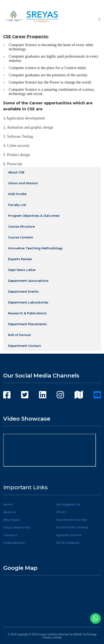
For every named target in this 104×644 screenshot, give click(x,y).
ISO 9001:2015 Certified (72, 527)
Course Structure (21, 227)
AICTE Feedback (68, 543)
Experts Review (20, 259)
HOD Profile (17, 194)
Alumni (8, 504)
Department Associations (28, 281)
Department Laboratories (28, 302)
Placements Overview (72, 520)
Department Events (23, 292)
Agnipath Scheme (69, 535)
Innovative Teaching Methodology (35, 248)
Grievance (10, 535)
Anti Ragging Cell (68, 504)
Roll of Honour (20, 335)
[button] (99, 19)
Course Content (21, 237)
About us (9, 512)
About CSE (16, 172)
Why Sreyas (11, 520)
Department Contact (25, 346)
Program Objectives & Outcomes (34, 216)
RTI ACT (61, 512)
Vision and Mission (23, 183)
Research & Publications (27, 313)
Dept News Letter (22, 270)
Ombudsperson (14, 543)
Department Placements (27, 324)
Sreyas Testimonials (17, 527)
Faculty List (17, 205)
